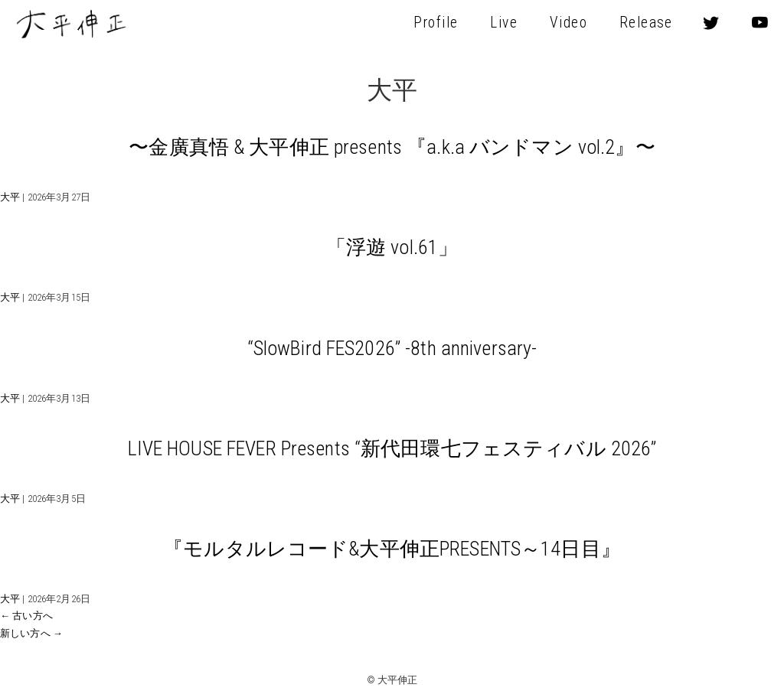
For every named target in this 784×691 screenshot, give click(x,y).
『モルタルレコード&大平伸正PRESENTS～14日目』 (392, 549)
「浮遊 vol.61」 (392, 247)
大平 (10, 197)
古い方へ (26, 616)
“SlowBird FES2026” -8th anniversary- (392, 348)
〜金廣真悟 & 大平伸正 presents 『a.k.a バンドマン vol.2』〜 (392, 147)
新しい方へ (31, 633)
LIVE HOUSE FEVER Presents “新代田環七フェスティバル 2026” (392, 448)
